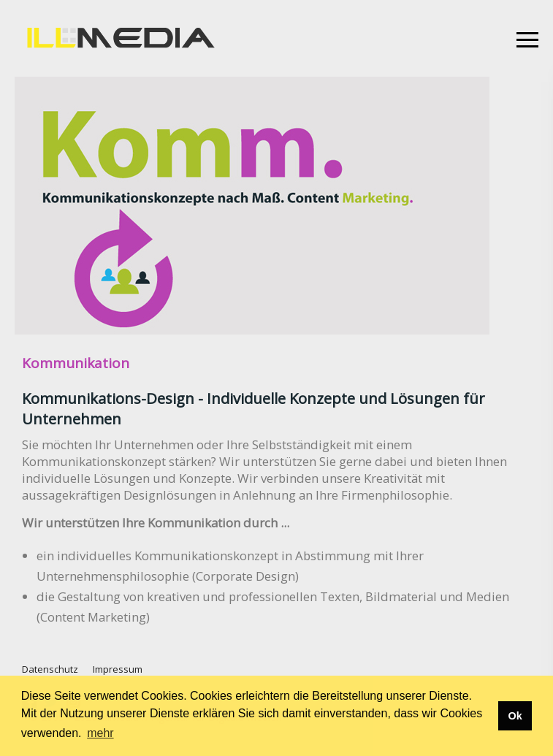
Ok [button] (515, 716)
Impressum (118, 669)
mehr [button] (100, 733)
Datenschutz (50, 669)
